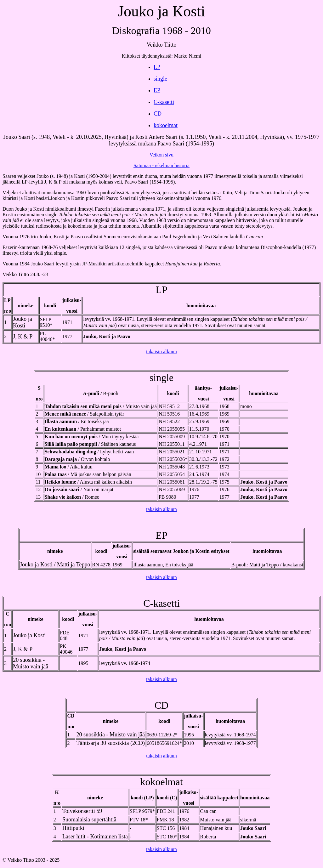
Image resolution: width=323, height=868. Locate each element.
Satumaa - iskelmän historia (161, 165)
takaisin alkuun (161, 352)
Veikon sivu (161, 155)
